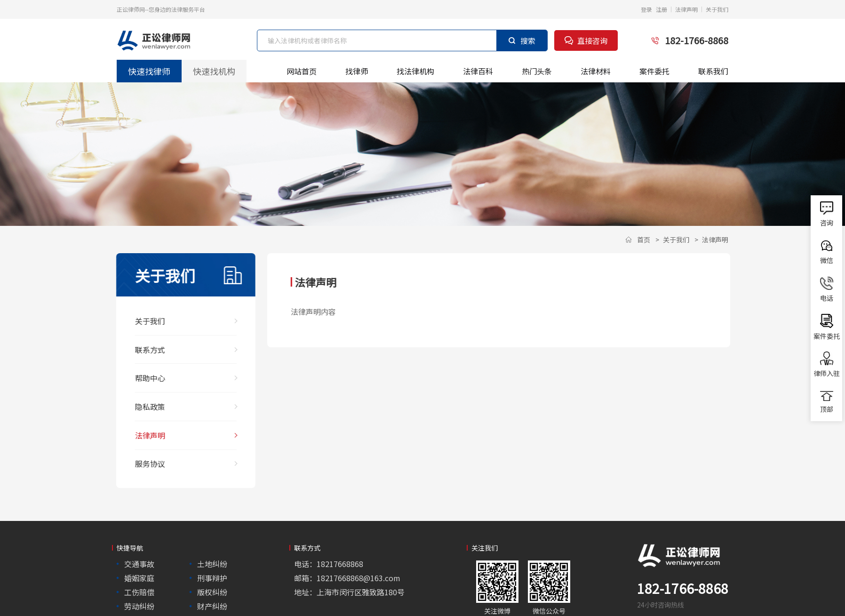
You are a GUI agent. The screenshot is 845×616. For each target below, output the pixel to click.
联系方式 (144, 348)
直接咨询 (586, 40)
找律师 (357, 71)
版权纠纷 (212, 585)
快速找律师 (149, 71)
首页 (644, 240)
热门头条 (537, 71)
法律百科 (478, 71)
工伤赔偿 (139, 585)
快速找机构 (214, 71)
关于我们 (717, 9)
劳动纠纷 (139, 600)
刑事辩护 (212, 571)
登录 (646, 9)
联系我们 (713, 71)
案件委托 (654, 71)
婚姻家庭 (139, 571)
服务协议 (144, 457)
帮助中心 (144, 375)
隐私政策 (144, 403)
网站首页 (302, 71)
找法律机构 (415, 71)
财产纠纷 (212, 600)
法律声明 (686, 9)
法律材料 (596, 71)
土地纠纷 (212, 557)
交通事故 (139, 557)
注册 (662, 9)
